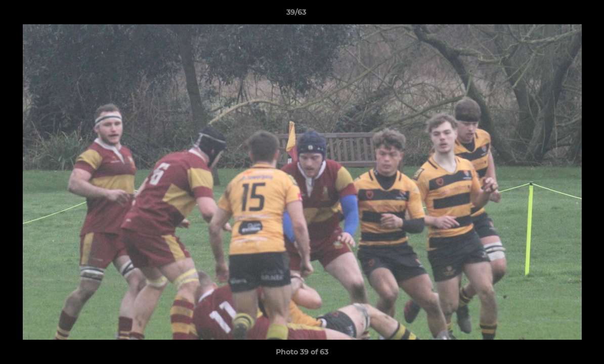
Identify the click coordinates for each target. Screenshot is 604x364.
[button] (562, 15)
